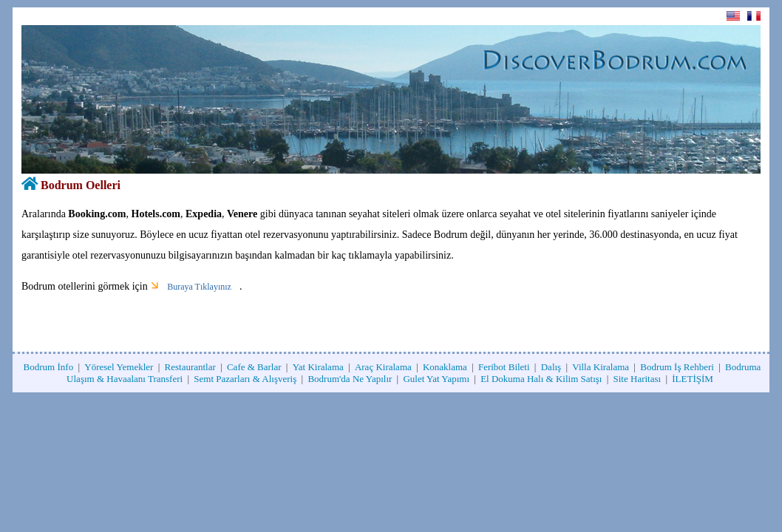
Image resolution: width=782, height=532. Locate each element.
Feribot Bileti (504, 367)
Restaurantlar (190, 367)
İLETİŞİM (693, 379)
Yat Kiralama (318, 367)
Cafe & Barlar (254, 367)
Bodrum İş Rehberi (677, 367)
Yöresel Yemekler (119, 367)
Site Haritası (637, 379)
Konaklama (445, 367)
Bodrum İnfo (49, 367)
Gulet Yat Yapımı (436, 379)
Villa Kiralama (601, 367)
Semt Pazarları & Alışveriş (245, 379)
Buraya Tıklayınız (199, 287)
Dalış (551, 367)
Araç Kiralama (383, 367)
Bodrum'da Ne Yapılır (350, 379)
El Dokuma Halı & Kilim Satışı (541, 379)
